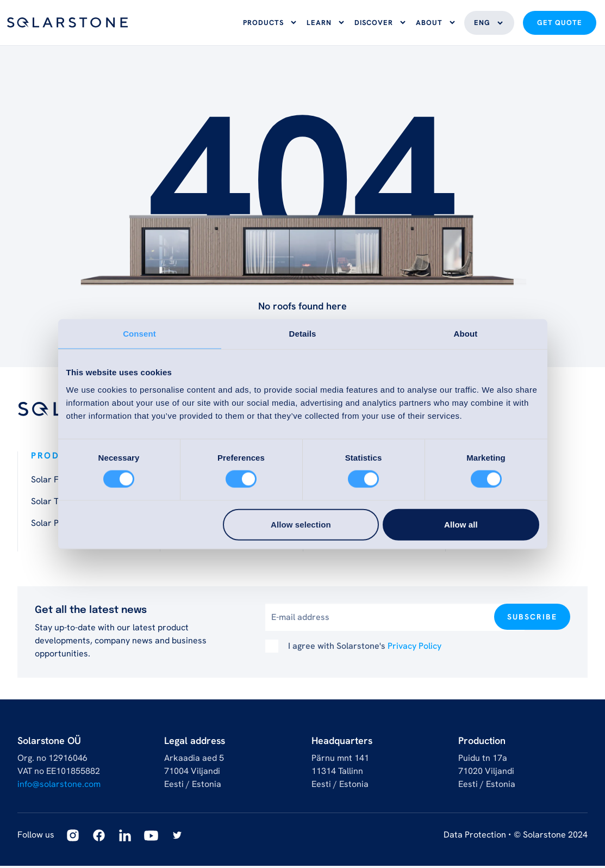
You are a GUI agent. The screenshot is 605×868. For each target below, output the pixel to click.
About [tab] (466, 334)
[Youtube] (151, 838)
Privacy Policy (414, 648)
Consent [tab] (139, 334)
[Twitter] (177, 838)
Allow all (461, 524)
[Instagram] (73, 838)
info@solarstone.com (59, 786)
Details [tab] (303, 334)
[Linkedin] (125, 838)
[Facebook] (99, 838)
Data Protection (475, 837)
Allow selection (301, 524)
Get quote (560, 24)
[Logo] (67, 24)
